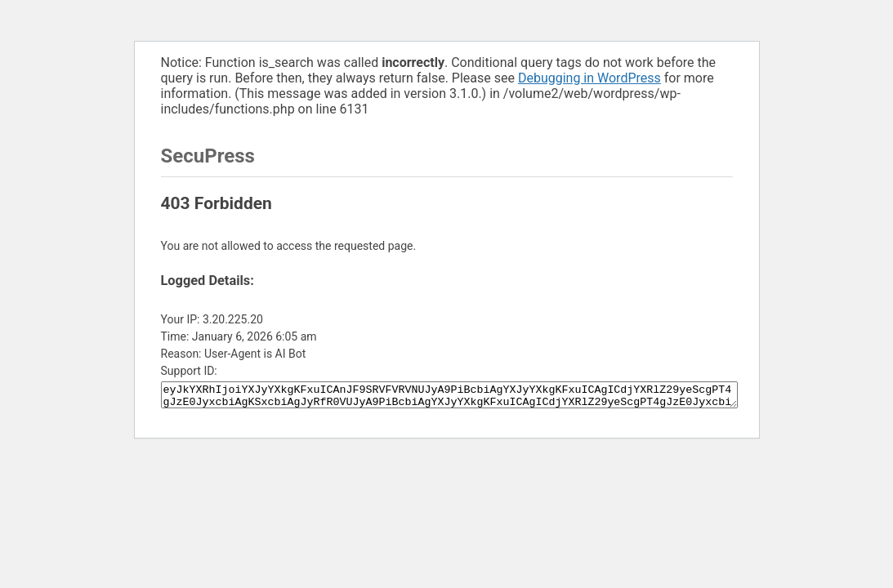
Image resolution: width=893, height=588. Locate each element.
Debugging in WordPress (589, 78)
